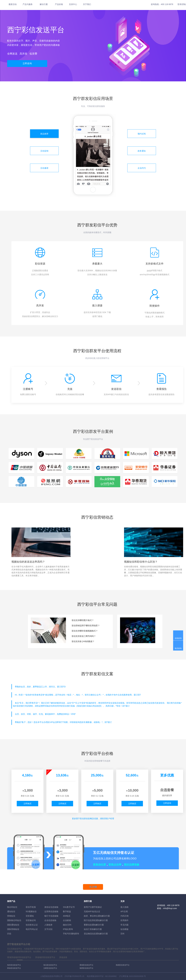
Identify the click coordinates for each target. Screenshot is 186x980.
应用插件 (124, 920)
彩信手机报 (31, 907)
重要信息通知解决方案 (94, 925)
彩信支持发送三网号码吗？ (84, 636)
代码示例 (124, 916)
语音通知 (30, 916)
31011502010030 (136, 976)
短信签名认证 (32, 925)
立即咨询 (27, 63)
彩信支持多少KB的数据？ (83, 641)
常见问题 (124, 925)
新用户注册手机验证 (93, 907)
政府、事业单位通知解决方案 (97, 916)
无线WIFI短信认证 (92, 911)
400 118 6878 (167, 4)
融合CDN (67, 925)
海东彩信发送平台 (14, 965)
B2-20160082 (111, 976)
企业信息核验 (50, 920)
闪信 (9, 934)
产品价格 (59, 4)
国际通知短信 (13, 925)
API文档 (124, 911)
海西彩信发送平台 (86, 968)
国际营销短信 (13, 929)
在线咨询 (178, 638)
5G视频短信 (31, 911)
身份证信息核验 (51, 907)
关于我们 (87, 4)
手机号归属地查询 (71, 934)
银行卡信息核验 (51, 916)
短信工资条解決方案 (93, 929)
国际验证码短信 (14, 920)
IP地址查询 (68, 929)
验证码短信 (12, 907)
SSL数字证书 (69, 907)
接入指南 (124, 907)
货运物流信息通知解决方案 (96, 934)
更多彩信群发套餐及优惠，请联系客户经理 (93, 819)
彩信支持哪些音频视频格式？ (85, 631)
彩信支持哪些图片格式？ (83, 620)
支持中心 (73, 4)
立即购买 (27, 804)
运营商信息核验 (51, 911)
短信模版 (124, 929)
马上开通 (93, 887)
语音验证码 (31, 920)
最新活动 (13, 4)
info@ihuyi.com (170, 908)
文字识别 (48, 929)
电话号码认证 (32, 929)
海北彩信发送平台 (50, 965)
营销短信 (11, 916)
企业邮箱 (67, 920)
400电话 (67, 916)
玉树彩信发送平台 (50, 968)
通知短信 (11, 911)
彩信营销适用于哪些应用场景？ (86, 626)
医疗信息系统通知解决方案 (96, 920)
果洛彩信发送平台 (14, 968)
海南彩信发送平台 (123, 965)
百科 (122, 934)
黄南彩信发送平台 (86, 965)
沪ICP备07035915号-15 (74, 976)
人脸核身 (48, 925)
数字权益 (67, 911)
